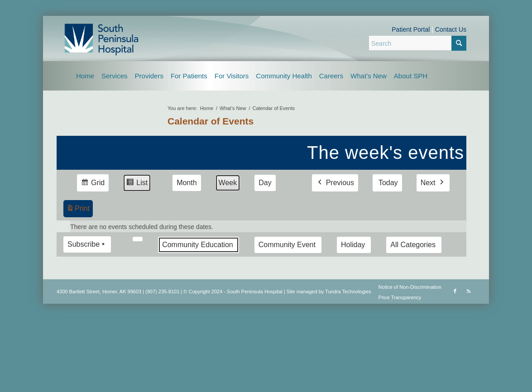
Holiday (353, 245)
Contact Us (451, 29)
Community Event (287, 245)
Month (187, 183)
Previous (335, 183)
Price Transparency (400, 297)
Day (265, 183)
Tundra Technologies (348, 292)
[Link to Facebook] (455, 291)
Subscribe (87, 244)
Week (228, 183)
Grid (93, 184)
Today (388, 183)
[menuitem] (85, 76)
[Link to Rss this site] (469, 291)
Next (433, 183)
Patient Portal (411, 29)
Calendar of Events (211, 121)
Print (78, 210)
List (137, 184)
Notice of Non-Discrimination (410, 287)
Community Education (198, 245)
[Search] (418, 43)
